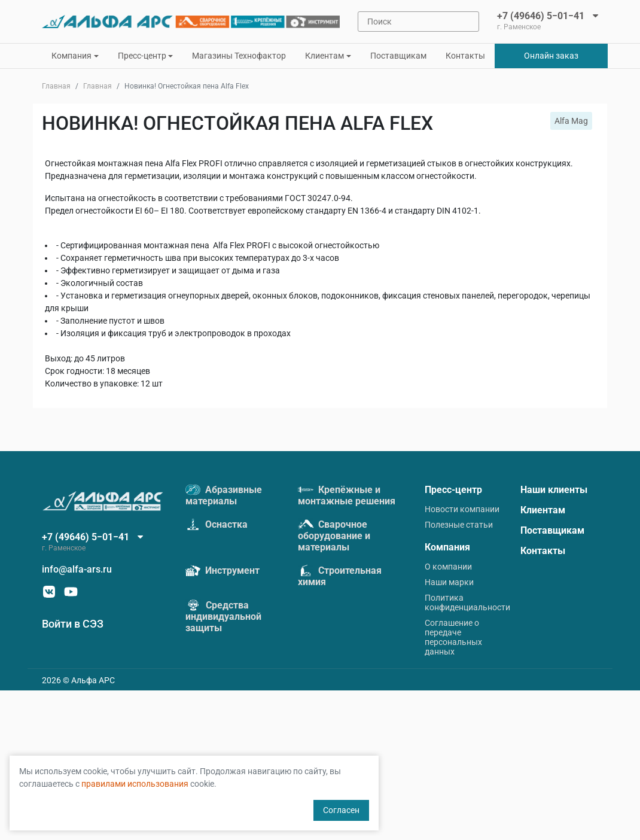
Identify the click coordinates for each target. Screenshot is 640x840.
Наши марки (449, 582)
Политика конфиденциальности (467, 602)
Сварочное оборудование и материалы (334, 536)
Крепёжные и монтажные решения (347, 495)
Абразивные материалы (224, 495)
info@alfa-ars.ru (77, 569)
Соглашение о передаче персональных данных (453, 637)
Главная (56, 86)
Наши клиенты (554, 490)
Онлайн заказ (551, 56)
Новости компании (462, 509)
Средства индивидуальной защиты (223, 617)
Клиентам (543, 510)
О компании (448, 567)
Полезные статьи (459, 525)
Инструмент (223, 570)
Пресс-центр (453, 490)
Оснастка (217, 524)
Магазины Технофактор (239, 56)
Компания (447, 547)
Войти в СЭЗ (73, 624)
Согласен (341, 810)
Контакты (465, 56)
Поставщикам (398, 56)
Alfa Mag (571, 121)
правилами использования (135, 784)
